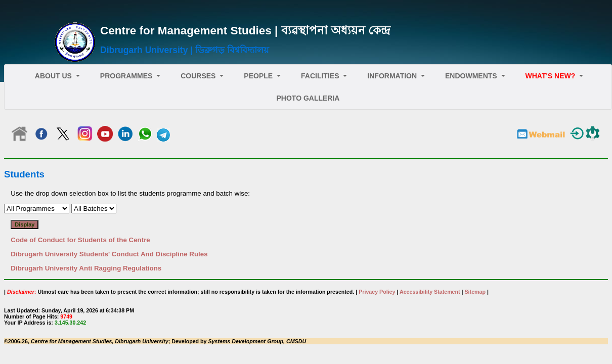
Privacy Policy (377, 292)
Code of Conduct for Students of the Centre (80, 240)
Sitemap (475, 292)
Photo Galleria (308, 98)
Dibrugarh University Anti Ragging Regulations (86, 268)
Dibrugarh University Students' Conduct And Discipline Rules (109, 254)
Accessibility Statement (430, 292)
